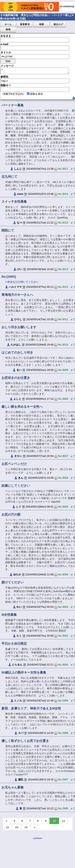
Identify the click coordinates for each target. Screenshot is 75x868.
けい (20, 269)
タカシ (18, 456)
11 (64, 821)
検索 (42, 24)
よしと (17, 399)
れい (19, 607)
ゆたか (17, 574)
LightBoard (37, 838)
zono (20, 194)
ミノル (18, 701)
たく (19, 636)
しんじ (18, 169)
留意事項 (25, 24)
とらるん (17, 665)
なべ (19, 223)
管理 (8, 30)
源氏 (21, 780)
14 (26, 827)
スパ (21, 733)
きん (21, 478)
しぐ (19, 507)
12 (7, 827)
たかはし (16, 345)
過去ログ (58, 24)
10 (54, 821)
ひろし (18, 319)
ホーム (8, 24)
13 (17, 827)
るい (19, 370)
